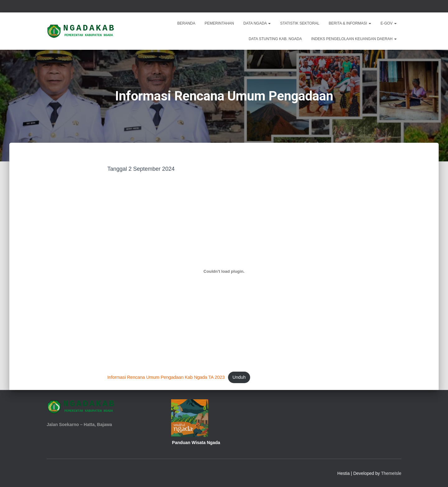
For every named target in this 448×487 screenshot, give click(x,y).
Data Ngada (257, 23)
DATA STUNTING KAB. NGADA (275, 39)
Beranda (186, 23)
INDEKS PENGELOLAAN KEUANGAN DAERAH (354, 39)
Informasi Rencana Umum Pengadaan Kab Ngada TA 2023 (166, 377)
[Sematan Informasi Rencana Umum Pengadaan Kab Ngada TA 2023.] (224, 271)
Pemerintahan (219, 23)
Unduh (239, 377)
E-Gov (389, 23)
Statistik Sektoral (300, 23)
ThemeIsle (391, 473)
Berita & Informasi (350, 23)
